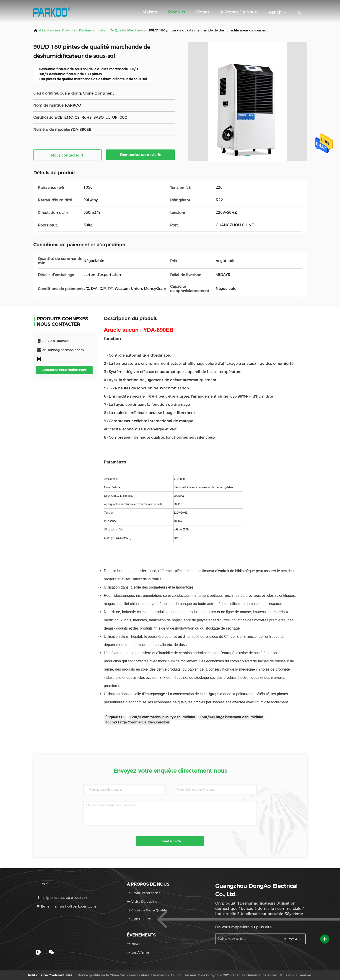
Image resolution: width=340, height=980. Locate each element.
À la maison (48, 30)
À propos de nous (238, 12)
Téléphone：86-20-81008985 (62, 898)
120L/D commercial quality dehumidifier (162, 717)
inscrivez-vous (292, 939)
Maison (150, 12)
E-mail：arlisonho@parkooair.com (66, 906)
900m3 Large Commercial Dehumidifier (137, 722)
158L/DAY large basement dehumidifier (231, 717)
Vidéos (203, 12)
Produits (176, 12)
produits (68, 30)
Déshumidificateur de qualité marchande (112, 30)
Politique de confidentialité (50, 975)
